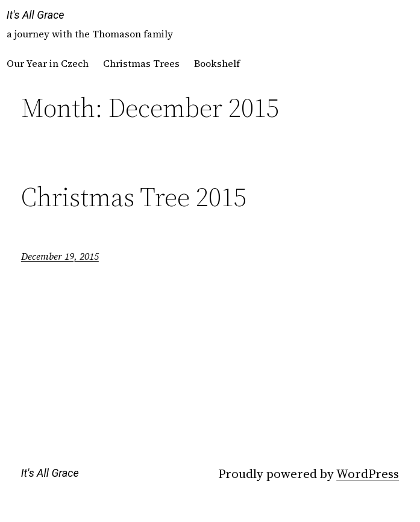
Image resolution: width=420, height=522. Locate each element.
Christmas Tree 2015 (134, 197)
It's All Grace (36, 15)
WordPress (368, 473)
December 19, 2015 (60, 256)
